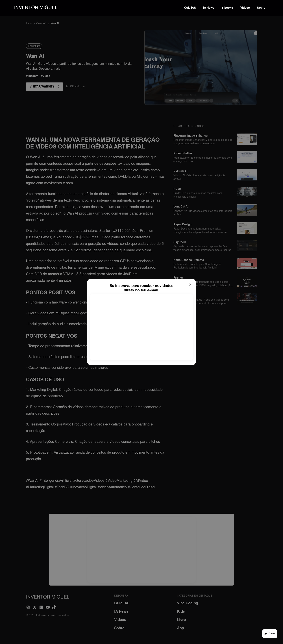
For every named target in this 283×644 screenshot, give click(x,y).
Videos (245, 8)
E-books (227, 8)
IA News (209, 8)
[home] (36, 8)
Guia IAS (190, 8)
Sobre (261, 8)
